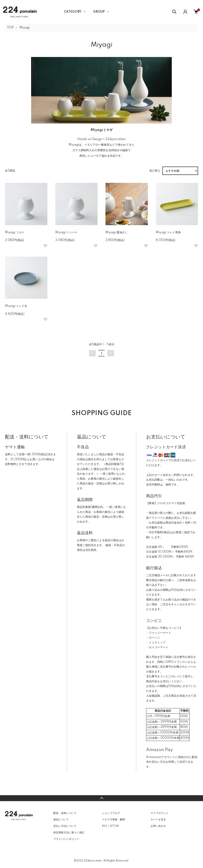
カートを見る (158, 820)
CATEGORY (73, 12)
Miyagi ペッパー (66, 232)
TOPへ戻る (101, 798)
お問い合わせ (158, 826)
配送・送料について (65, 813)
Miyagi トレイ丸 (16, 306)
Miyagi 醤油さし (117, 232)
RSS (105, 826)
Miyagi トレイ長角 (168, 232)
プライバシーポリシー (66, 839)
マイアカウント (159, 813)
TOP (10, 28)
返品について (61, 820)
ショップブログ (111, 813)
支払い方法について (65, 826)
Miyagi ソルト (15, 232)
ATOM (114, 826)
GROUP (99, 12)
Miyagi (25, 28)
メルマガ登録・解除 (113, 820)
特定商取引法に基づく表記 (69, 833)
